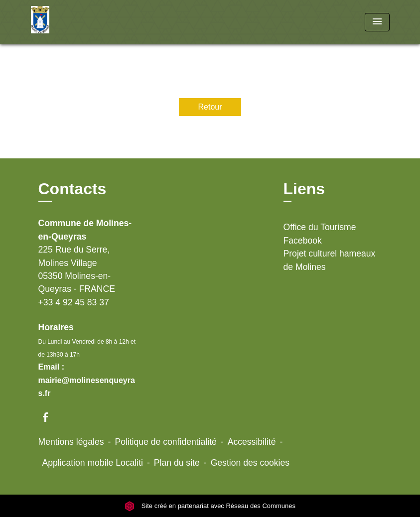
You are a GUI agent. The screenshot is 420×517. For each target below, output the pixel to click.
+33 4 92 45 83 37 (74, 302)
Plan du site (177, 463)
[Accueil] (93, 22)
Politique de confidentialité (165, 442)
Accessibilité (252, 442)
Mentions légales (71, 442)
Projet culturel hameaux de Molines (330, 260)
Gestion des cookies (250, 463)
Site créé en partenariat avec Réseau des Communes (210, 506)
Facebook (303, 241)
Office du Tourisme (320, 227)
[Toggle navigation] (377, 22)
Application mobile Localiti (93, 463)
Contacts (72, 189)
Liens (304, 189)
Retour (210, 107)
